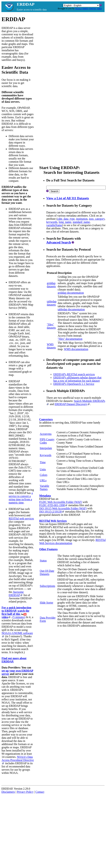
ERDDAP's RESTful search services (74, 374)
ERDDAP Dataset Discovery (72, 404)
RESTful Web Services (53, 521)
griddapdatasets (51, 285)
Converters (46, 419)
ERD (99, 8)
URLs (43, 480)
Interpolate (46, 448)
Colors (44, 475)
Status (43, 561)
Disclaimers (8, 792)
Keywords (46, 455)
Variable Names (44, 487)
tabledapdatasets (52, 303)
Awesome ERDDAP (16, 594)
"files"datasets (51, 326)
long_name (65, 222)
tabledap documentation (71, 309)
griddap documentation (71, 293)
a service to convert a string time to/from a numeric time (21, 498)
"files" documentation (70, 339)
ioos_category (97, 219)
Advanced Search (59, 242)
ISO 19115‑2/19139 (52, 512)
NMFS (85, 8)
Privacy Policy (25, 792)
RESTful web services (21, 519)
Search (54, 191)
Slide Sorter (46, 603)
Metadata (45, 496)
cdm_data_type (66, 219)
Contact (40, 792)
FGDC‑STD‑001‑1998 (53, 505)
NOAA (78, 8)
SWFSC (93, 8)
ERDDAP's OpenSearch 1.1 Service (74, 384)
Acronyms (46, 434)
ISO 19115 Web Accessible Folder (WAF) (63, 508)
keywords (52, 222)
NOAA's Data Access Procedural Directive (18, 760)
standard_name (81, 222)
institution (82, 219)
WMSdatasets (51, 346)
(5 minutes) (19, 617)
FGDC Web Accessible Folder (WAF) (61, 502)
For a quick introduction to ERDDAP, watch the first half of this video (16, 612)
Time (43, 462)
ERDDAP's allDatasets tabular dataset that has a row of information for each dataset (77, 379)
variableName (54, 225)
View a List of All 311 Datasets (68, 198)
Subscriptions (47, 586)
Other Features (48, 549)
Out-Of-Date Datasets (47, 572)
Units (43, 469)
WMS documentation (76, 349)
